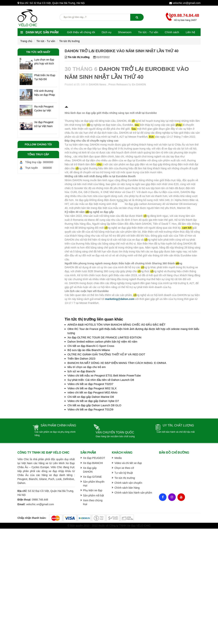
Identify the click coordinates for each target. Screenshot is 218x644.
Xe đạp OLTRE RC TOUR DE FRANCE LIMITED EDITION (104, 337)
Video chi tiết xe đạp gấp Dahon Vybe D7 (93, 401)
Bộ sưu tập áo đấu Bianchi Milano (89, 350)
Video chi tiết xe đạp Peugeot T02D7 (91, 384)
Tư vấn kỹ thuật (124, 473)
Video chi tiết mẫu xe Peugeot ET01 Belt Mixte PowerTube (104, 375)
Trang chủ (26, 41)
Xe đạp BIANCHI (93, 463)
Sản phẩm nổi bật (94, 495)
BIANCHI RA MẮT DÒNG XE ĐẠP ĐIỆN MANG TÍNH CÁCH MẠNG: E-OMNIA (117, 363)
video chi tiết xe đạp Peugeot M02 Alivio (92, 392)
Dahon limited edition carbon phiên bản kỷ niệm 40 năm (102, 342)
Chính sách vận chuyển (128, 483)
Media (118, 458)
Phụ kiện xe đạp (93, 490)
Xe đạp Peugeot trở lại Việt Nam (44, 124)
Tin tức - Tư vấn (46, 41)
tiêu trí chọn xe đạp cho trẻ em (87, 367)
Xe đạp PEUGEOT (94, 458)
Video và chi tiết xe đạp (128, 463)
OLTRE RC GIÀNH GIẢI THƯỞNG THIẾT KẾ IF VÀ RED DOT (106, 354)
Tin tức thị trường (69, 41)
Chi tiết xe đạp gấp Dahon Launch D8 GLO (94, 405)
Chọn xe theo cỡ (124, 468)
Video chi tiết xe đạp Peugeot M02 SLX (92, 388)
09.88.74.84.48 (185, 15)
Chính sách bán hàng (127, 488)
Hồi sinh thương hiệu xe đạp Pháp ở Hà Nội (45, 93)
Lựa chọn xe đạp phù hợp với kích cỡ (44, 62)
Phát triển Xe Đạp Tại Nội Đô (45, 77)
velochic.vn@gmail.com (187, 3)
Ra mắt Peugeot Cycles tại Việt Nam (44, 109)
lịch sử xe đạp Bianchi (81, 371)
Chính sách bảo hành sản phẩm (133, 493)
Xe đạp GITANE (92, 477)
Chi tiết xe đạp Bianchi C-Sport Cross (91, 346)
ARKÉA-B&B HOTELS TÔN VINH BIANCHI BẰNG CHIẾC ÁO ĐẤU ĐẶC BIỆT (117, 325)
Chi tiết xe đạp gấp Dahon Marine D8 (91, 397)
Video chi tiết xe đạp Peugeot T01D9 (91, 409)
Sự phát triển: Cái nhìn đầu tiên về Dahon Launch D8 (101, 380)
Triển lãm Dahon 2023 (82, 358)
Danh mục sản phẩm (40, 32)
